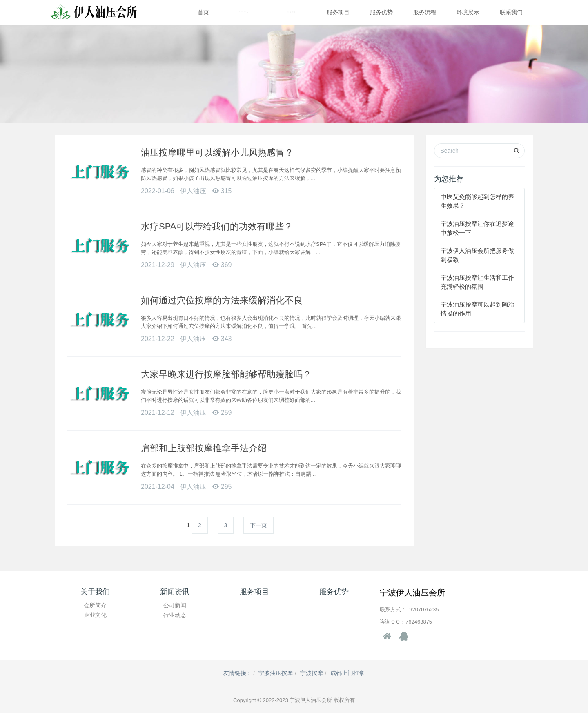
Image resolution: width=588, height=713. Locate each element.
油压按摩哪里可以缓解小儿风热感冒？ (217, 153)
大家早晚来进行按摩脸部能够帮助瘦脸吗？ (226, 374)
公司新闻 (175, 605)
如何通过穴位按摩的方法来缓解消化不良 (222, 300)
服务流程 (425, 12)
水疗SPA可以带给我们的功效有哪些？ (217, 226)
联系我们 (511, 12)
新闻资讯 (292, 12)
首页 (203, 12)
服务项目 (338, 12)
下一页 (258, 525)
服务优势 (381, 12)
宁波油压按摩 (276, 673)
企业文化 (95, 615)
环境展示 (468, 12)
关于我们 (244, 12)
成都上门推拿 (347, 673)
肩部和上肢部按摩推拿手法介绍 (204, 448)
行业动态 (175, 615)
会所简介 (95, 605)
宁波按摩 (312, 673)
